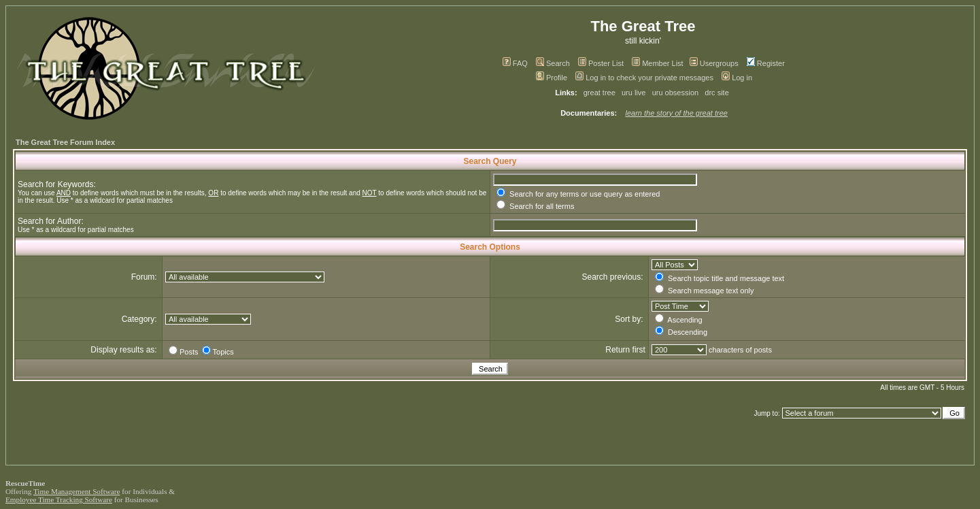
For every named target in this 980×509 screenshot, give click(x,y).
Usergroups (714, 63)
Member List (658, 63)
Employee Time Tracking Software (59, 499)
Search (553, 63)
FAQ (515, 63)
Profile (552, 78)
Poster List (601, 63)
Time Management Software (77, 491)
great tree (599, 93)
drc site (716, 93)
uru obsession (676, 93)
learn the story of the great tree (677, 113)
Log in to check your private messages (644, 78)
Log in (737, 78)
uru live (633, 93)
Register (766, 63)
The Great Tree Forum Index (65, 142)
